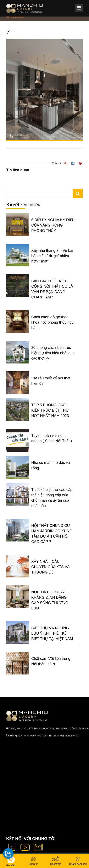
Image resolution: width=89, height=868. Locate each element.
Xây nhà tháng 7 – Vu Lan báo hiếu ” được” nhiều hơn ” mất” (53, 256)
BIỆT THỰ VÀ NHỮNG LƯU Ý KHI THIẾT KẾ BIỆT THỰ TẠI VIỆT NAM (52, 633)
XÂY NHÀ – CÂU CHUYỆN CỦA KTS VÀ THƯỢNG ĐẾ (51, 567)
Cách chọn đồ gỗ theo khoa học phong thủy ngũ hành (52, 322)
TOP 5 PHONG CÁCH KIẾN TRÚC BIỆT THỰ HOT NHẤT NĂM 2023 (50, 410)
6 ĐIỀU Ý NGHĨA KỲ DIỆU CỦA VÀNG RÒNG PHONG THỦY (53, 225)
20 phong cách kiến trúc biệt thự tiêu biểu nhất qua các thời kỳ (53, 353)
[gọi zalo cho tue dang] (8, 853)
